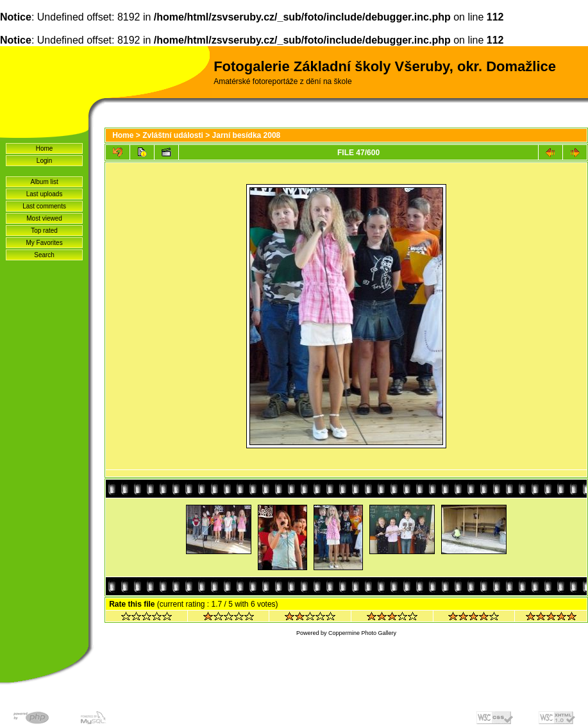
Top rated (44, 231)
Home (45, 148)
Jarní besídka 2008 (247, 135)
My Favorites (44, 243)
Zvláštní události (173, 135)
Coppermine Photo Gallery (362, 633)
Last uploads (45, 194)
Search (44, 255)
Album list (44, 182)
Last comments (44, 206)
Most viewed (44, 218)
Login (44, 161)
